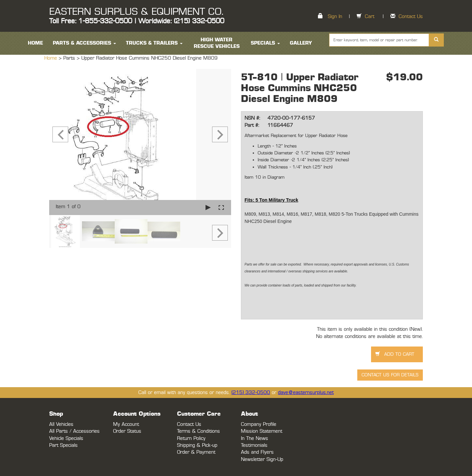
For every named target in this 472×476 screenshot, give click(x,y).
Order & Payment (196, 452)
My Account (126, 424)
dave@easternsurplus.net (306, 393)
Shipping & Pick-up (197, 445)
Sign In (335, 17)
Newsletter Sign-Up (262, 459)
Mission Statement (262, 431)
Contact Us (411, 17)
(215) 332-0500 (251, 393)
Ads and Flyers (257, 452)
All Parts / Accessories (74, 431)
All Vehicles (61, 424)
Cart (370, 17)
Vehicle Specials (66, 438)
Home (51, 58)
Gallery (301, 43)
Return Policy (191, 438)
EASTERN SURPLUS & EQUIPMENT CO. (136, 12)
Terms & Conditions (198, 431)
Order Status (127, 431)
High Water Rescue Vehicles (217, 43)
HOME (35, 43)
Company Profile (259, 424)
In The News (255, 438)
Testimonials (254, 445)
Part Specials (63, 445)
